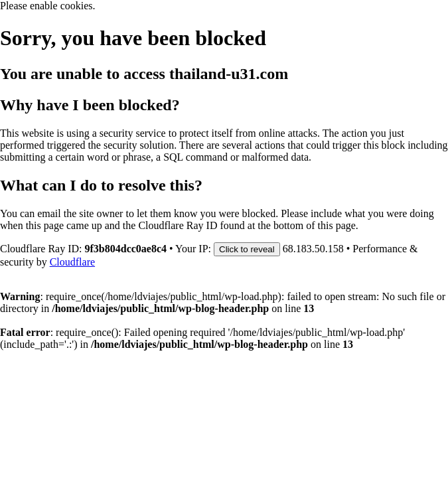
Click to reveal (247, 249)
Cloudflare (72, 262)
